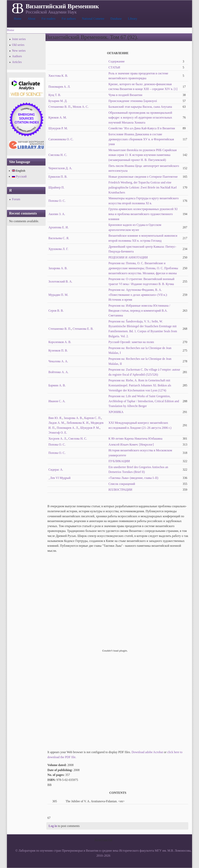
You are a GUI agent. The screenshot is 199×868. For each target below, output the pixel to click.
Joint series (19, 39)
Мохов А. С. (81, 107)
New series (19, 51)
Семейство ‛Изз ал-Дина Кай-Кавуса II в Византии (142, 128)
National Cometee (93, 19)
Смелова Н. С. (58, 155)
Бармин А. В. (57, 385)
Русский (19, 176)
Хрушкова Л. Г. (58, 249)
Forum (16, 199)
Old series (18, 45)
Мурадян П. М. (58, 295)
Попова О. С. (57, 201)
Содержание (117, 61)
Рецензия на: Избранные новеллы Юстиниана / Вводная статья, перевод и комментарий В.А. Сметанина (139, 310)
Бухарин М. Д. (58, 101)
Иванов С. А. (57, 401)
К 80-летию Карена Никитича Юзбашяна (135, 439)
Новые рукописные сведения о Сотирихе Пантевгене (143, 177)
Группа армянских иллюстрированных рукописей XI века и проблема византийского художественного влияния (143, 214)
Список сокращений (122, 484)
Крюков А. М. (58, 117)
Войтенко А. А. (58, 372)
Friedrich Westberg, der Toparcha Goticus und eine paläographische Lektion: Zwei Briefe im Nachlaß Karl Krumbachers (143, 187)
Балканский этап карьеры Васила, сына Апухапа (140, 107)
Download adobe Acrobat (148, 752)
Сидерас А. (56, 470)
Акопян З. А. (57, 214)
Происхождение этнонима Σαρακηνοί (133, 101)
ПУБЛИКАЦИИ (119, 461)
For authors (69, 19)
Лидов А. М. (57, 423)
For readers (48, 19)
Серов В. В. (56, 311)
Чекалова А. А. (58, 361)
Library (132, 19)
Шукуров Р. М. (58, 128)
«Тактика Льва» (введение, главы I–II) (133, 478)
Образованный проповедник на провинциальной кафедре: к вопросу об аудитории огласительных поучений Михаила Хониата (140, 118)
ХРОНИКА (116, 412)
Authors (17, 56)
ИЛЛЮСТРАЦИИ (120, 490)
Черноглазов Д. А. (60, 168)
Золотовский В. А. (60, 281)
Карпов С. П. (93, 418)
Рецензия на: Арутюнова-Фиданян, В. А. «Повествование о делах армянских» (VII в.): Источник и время (138, 295)
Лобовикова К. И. (78, 423)
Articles (17, 62)
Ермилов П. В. (58, 177)
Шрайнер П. (56, 187)
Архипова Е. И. (58, 227)
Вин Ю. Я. (55, 418)
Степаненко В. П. (60, 107)
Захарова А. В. (58, 268)
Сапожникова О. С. (61, 139)
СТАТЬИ (114, 67)
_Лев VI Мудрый (59, 478)
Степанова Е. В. (83, 329)
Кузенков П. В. (58, 350)
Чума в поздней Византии (125, 95)
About (31, 19)
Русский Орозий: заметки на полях (131, 342)
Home (18, 19)
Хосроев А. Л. (58, 439)
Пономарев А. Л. (59, 87)
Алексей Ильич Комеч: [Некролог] (131, 445)
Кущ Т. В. (55, 95)
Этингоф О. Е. (58, 433)
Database (116, 19)
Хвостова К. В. (58, 76)
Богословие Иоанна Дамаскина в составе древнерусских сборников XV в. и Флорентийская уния (141, 139)
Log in (53, 826)
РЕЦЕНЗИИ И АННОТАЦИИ (128, 257)
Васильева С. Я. (59, 238)
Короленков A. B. (60, 342)
